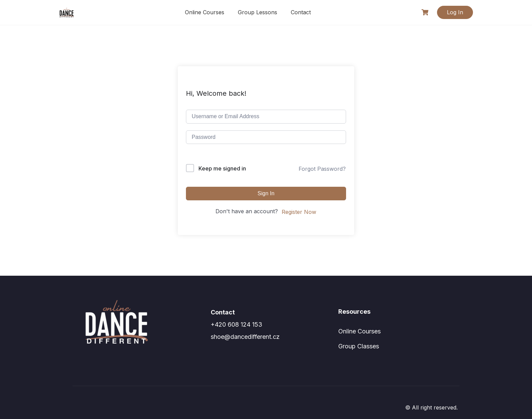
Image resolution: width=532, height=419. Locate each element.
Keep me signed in (222, 168)
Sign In (266, 193)
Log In (455, 12)
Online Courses (205, 12)
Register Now (299, 212)
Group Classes (359, 346)
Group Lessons (258, 12)
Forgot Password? (322, 169)
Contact (301, 12)
